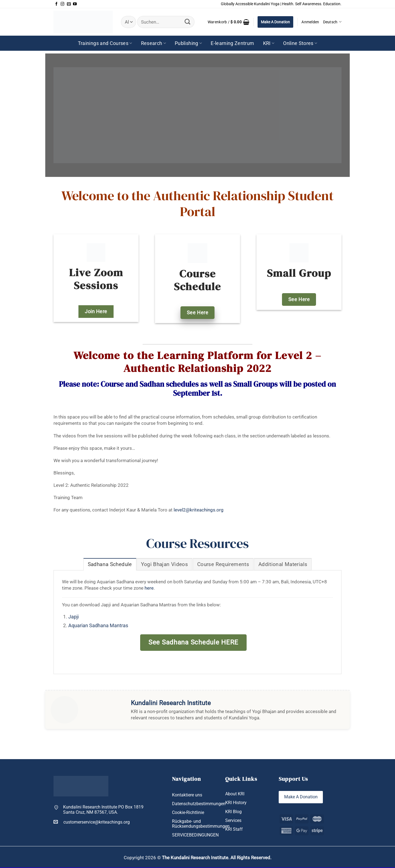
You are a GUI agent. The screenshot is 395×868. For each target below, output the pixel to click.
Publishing (188, 43)
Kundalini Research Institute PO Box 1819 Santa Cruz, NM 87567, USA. (103, 810)
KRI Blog (233, 812)
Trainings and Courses (105, 43)
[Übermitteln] (187, 22)
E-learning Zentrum (232, 43)
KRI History (236, 803)
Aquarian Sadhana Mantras (98, 626)
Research (153, 43)
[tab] (110, 564)
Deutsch (332, 22)
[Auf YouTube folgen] (75, 4)
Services (233, 821)
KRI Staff (234, 829)
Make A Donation (275, 22)
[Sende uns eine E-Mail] (69, 4)
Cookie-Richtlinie (188, 813)
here (149, 588)
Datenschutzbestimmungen (199, 804)
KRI (269, 43)
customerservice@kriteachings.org (92, 822)
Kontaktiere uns (187, 795)
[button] (228, 22)
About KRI (235, 794)
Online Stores (300, 43)
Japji (74, 617)
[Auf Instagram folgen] (63, 4)
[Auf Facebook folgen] (57, 4)
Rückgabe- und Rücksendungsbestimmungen (201, 824)
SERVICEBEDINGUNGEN (195, 835)
